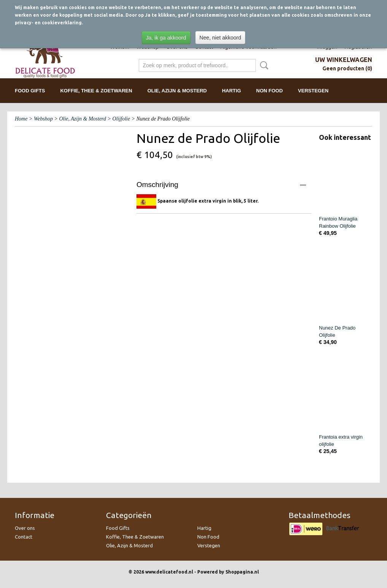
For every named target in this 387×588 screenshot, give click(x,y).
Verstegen (313, 91)
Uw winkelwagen (344, 60)
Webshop (43, 119)
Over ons (25, 528)
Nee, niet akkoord (220, 38)
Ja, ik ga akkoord (166, 38)
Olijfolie (121, 119)
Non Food (270, 91)
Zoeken (263, 65)
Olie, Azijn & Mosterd (177, 91)
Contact (24, 537)
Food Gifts (30, 91)
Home (21, 119)
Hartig (232, 91)
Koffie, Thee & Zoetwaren (96, 91)
